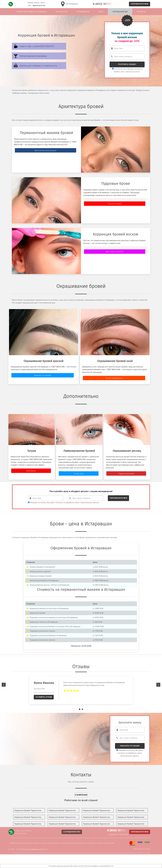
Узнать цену (79, 473)
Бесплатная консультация (45, 150)
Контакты (141, 12)
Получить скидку (115, 204)
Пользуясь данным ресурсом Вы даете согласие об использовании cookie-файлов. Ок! (81, 866)
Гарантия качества (126, 473)
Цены (101, 12)
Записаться (31, 471)
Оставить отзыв (44, 697)
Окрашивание (83, 12)
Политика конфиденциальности (34, 849)
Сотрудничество (120, 12)
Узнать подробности (114, 378)
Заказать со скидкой (43, 375)
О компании (81, 795)
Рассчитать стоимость (115, 252)
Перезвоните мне (140, 4)
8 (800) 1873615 (103, 4)
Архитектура (62, 12)
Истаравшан (69, 4)
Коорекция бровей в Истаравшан (32, 12)
